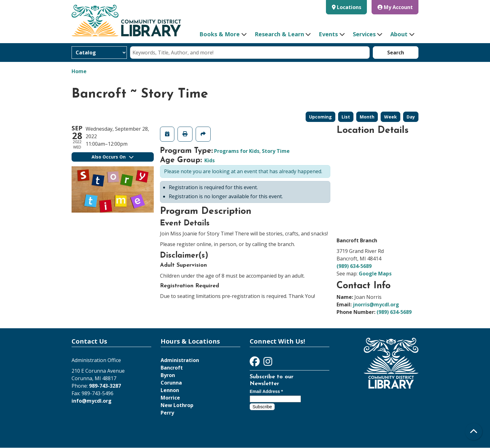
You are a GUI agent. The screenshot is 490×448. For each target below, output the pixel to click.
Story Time (276, 151)
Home (79, 71)
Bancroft (172, 368)
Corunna (171, 383)
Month (367, 117)
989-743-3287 (105, 386)
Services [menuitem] (364, 34)
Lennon (170, 390)
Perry (167, 413)
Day (411, 117)
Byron (168, 375)
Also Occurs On (112, 157)
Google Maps (375, 274)
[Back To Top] (474, 432)
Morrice (170, 398)
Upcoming (320, 117)
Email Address (266, 391)
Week (390, 117)
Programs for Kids (237, 151)
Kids (210, 160)
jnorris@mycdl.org (376, 305)
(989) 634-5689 (354, 266)
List (346, 117)
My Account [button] (395, 7)
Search (396, 53)
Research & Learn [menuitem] (279, 34)
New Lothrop (177, 405)
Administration (180, 360)
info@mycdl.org (92, 401)
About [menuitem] (399, 34)
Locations (349, 7)
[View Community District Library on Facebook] (255, 363)
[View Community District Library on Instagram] (268, 363)
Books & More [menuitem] (220, 34)
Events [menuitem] (328, 34)
